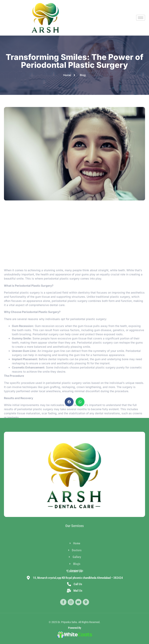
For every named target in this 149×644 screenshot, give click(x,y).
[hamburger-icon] (141, 18)
